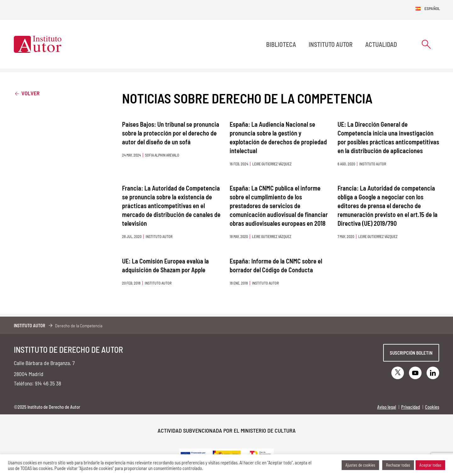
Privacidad (411, 407)
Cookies (432, 407)
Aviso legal (387, 407)
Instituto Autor (331, 44)
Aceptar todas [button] (430, 465)
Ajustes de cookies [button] (360, 465)
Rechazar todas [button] (398, 465)
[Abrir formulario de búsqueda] (426, 44)
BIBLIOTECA (281, 44)
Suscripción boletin (411, 353)
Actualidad (381, 44)
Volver (27, 93)
